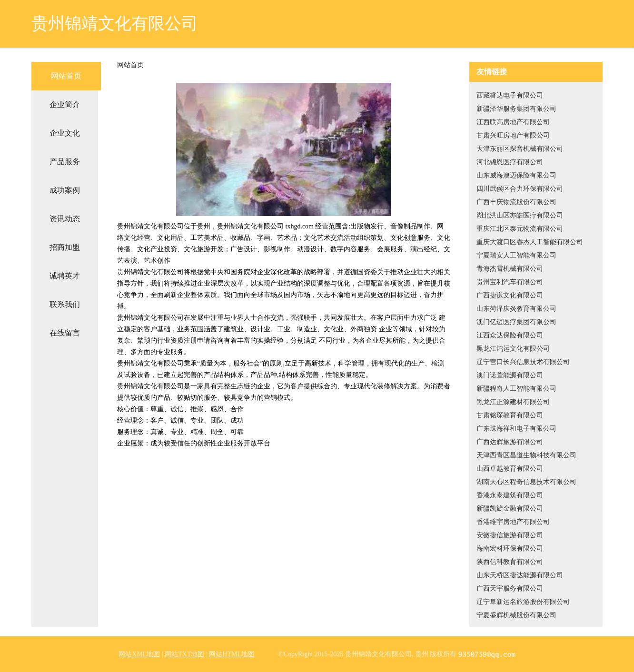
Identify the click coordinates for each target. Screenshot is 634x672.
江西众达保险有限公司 (510, 335)
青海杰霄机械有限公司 (510, 269)
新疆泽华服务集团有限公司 (516, 109)
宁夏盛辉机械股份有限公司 (516, 615)
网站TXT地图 (184, 654)
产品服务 (65, 162)
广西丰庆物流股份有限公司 (516, 202)
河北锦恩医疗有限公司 (510, 162)
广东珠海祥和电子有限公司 (516, 429)
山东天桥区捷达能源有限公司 (520, 575)
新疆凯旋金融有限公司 (510, 509)
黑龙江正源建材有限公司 (513, 402)
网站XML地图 (139, 654)
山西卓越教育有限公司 (510, 469)
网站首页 (66, 76)
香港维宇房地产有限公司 (513, 522)
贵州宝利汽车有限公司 (510, 282)
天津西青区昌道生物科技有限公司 (526, 455)
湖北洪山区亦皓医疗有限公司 (520, 215)
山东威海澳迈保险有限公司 (516, 175)
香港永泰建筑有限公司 (510, 495)
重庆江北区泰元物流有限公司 (520, 229)
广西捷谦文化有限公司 (510, 295)
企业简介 (65, 104)
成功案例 (65, 190)
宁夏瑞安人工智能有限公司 (516, 255)
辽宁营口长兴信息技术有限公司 (523, 362)
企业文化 (65, 133)
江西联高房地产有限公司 (513, 122)
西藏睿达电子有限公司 (510, 95)
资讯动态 (65, 219)
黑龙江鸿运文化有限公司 (513, 349)
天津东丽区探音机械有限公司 (520, 149)
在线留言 (65, 333)
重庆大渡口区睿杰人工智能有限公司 (530, 242)
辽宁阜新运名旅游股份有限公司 (523, 602)
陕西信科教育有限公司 (510, 562)
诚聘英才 (65, 276)
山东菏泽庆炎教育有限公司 (516, 309)
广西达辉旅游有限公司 (510, 442)
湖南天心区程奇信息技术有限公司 (526, 482)
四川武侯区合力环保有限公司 (520, 189)
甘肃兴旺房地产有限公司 (513, 135)
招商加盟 (65, 247)
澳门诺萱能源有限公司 (510, 375)
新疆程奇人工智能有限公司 (516, 389)
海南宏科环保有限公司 (510, 548)
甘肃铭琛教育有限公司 (510, 415)
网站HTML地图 (232, 654)
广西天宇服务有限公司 (510, 588)
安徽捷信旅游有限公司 (510, 535)
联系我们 (65, 304)
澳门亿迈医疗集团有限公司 (516, 322)
